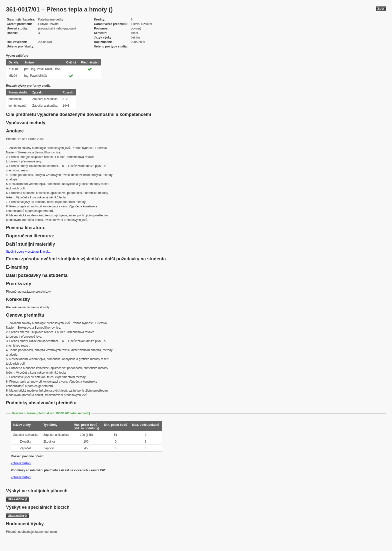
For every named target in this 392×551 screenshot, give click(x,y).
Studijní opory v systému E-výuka (28, 252)
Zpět (381, 9)
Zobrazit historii (21, 463)
